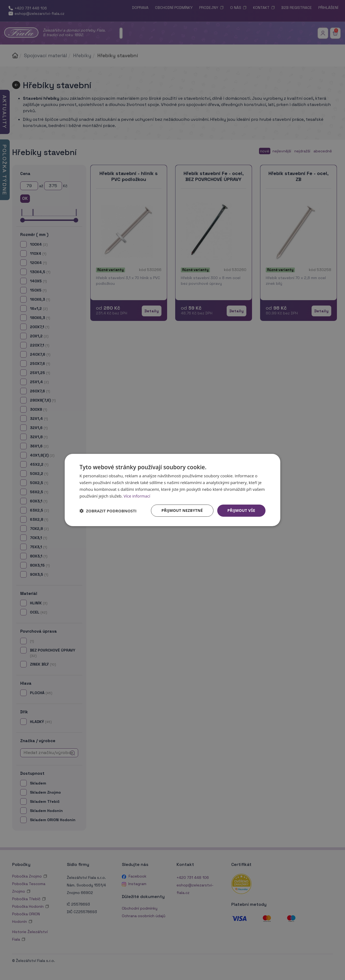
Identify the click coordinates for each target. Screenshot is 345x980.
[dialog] (172, 490)
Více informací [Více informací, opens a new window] (137, 496)
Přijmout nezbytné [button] (182, 510)
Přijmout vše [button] (241, 510)
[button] (108, 511)
